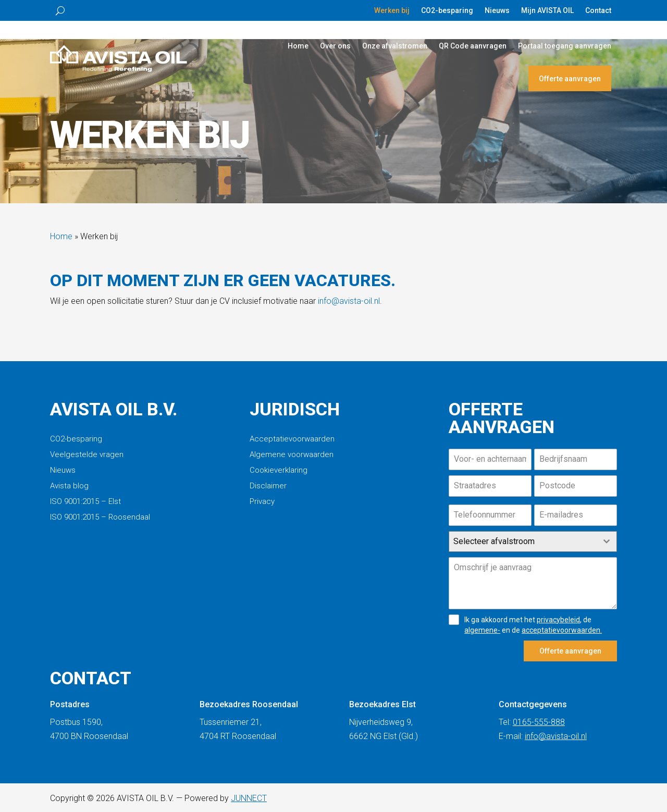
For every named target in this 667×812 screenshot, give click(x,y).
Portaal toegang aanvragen (565, 46)
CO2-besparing (447, 11)
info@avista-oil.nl (349, 301)
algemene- (482, 630)
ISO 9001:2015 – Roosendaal (100, 518)
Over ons (335, 46)
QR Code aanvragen (473, 46)
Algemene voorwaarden (292, 455)
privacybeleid (558, 620)
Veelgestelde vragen (87, 455)
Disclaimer (268, 486)
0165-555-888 (539, 719)
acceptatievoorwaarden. (562, 630)
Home (298, 46)
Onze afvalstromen (395, 46)
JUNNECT (249, 796)
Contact (598, 11)
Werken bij (392, 11)
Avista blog (69, 486)
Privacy (262, 502)
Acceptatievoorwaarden (292, 439)
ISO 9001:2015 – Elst (85, 502)
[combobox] (533, 542)
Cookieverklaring (279, 471)
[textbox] (523, 542)
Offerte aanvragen (570, 79)
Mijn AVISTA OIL (547, 11)
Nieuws (497, 11)
